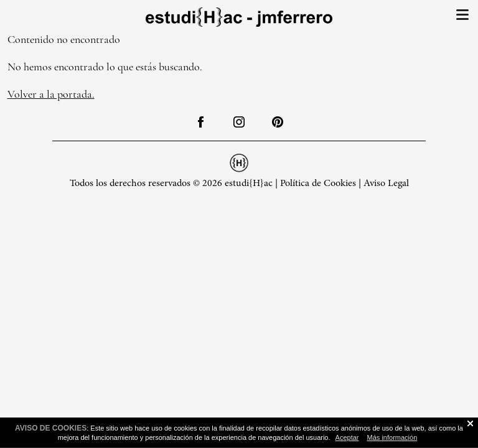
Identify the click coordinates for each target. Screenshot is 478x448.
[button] (462, 18)
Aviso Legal (386, 184)
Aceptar (347, 437)
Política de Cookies (318, 184)
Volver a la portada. (51, 94)
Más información (392, 437)
